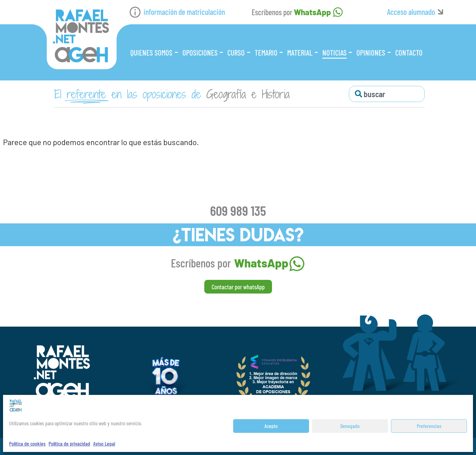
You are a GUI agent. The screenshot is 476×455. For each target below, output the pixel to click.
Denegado (350, 426)
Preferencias (429, 426)
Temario (266, 53)
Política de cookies (27, 443)
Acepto (271, 426)
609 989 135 (238, 210)
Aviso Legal (104, 443)
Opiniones (371, 53)
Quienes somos (151, 53)
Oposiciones (200, 53)
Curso (236, 53)
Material (300, 53)
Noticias (335, 53)
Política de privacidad (69, 443)
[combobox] (387, 94)
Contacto (409, 53)
